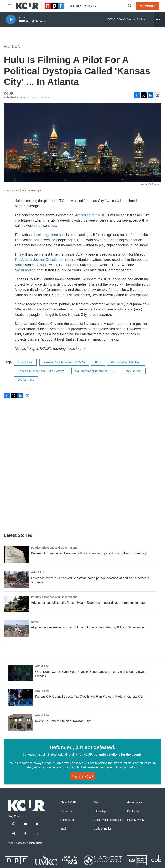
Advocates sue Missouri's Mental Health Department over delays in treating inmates (89, 603)
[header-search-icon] (130, 6)
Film (98, 362)
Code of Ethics (103, 829)
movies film (134, 371)
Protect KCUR (83, 776)
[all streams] (159, 19)
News (35, 622)
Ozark (41, 265)
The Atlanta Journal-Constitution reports (45, 260)
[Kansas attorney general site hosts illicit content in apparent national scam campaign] (17, 555)
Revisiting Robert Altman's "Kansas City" (63, 721)
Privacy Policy (136, 820)
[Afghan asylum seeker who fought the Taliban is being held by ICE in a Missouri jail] (17, 629)
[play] (11, 20)
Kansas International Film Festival (42, 371)
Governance (135, 802)
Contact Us (67, 820)
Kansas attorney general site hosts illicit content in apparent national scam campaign (89, 553)
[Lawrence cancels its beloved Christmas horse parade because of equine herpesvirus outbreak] (17, 579)
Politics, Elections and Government (54, 548)
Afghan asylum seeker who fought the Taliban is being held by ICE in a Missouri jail (88, 627)
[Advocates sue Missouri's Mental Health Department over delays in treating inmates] (17, 604)
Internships (100, 811)
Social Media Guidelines (108, 820)
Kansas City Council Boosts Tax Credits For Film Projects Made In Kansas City (89, 696)
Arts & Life (12, 47)
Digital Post (26, 380)
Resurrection (26, 270)
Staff (63, 829)
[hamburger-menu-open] (10, 6)
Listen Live (67, 811)
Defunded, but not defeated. (82, 747)
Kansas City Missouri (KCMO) (64, 362)
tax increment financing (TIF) (96, 371)
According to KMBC (90, 215)
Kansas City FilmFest (126, 362)
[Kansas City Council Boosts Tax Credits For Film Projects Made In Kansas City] (20, 698)
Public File (134, 811)
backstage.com (46, 235)
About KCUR (68, 802)
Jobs (97, 802)
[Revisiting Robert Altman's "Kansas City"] (20, 722)
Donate (149, 6)
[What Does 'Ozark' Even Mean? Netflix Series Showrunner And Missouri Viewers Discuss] (20, 673)
